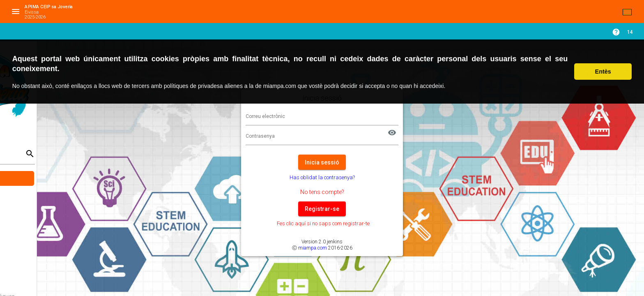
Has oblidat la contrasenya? (371, 177)
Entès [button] (603, 72)
